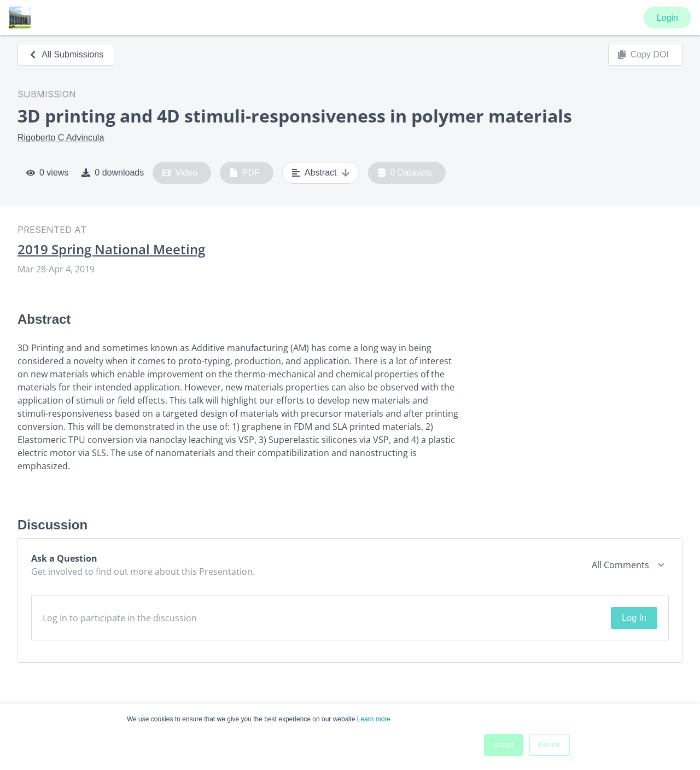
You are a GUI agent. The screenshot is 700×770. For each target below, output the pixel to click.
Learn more (374, 719)
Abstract (321, 173)
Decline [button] (550, 745)
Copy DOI (643, 55)
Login (667, 18)
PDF (244, 173)
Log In (634, 618)
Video (180, 173)
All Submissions (66, 54)
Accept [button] (503, 745)
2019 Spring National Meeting (111, 249)
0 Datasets (405, 173)
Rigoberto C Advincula (61, 138)
